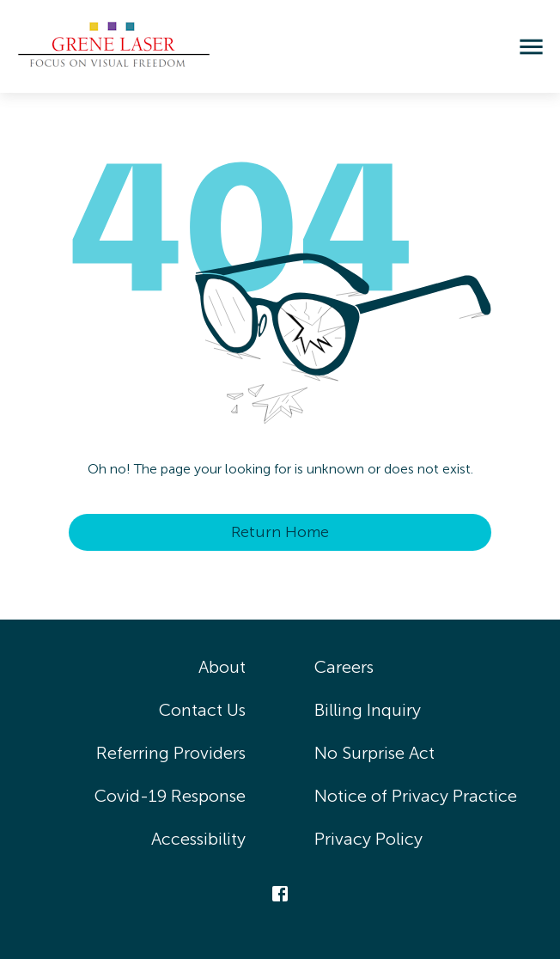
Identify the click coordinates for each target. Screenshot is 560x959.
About (222, 667)
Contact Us (202, 710)
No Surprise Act (374, 753)
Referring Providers (171, 753)
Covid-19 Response (170, 796)
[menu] (531, 47)
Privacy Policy (368, 839)
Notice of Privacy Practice (416, 796)
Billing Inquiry (368, 710)
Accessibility (198, 839)
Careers (344, 667)
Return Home (280, 532)
